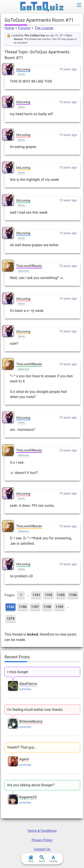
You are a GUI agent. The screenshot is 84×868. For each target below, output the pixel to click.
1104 (73, 595)
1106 (23, 607)
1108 (47, 607)
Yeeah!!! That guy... (22, 747)
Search (42, 859)
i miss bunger (18, 672)
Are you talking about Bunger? (31, 785)
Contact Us (42, 849)
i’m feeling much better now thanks (35, 710)
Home (9, 28)
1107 (35, 607)
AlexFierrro (28, 684)
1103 (61, 595)
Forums (24, 28)
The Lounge (44, 28)
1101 (36, 595)
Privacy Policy (42, 840)
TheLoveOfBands (29, 266)
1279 (11, 619)
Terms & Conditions (42, 831)
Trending (53, 859)
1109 (59, 607)
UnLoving (23, 69)
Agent (24, 759)
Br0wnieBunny (31, 721)
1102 (48, 595)
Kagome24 (28, 797)
